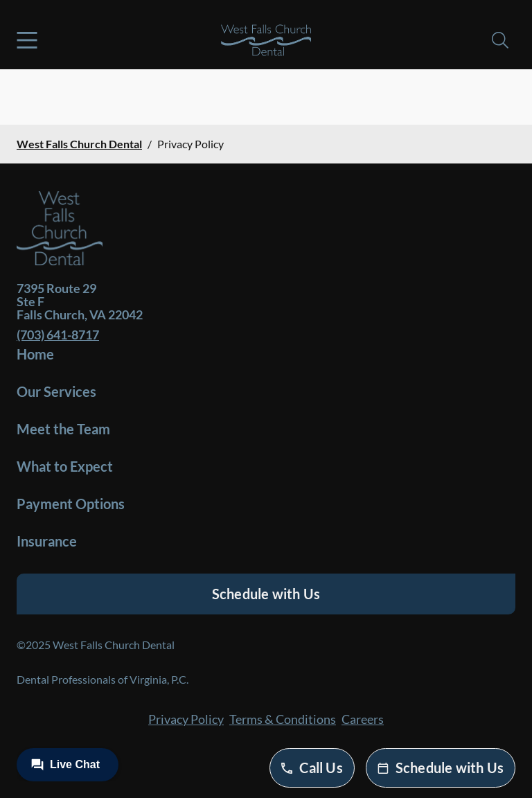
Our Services (56, 391)
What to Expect (65, 466)
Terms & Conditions (283, 719)
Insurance (47, 541)
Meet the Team (63, 429)
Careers (363, 719)
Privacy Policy (186, 719)
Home (35, 354)
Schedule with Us (266, 594)
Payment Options (71, 504)
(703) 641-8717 (58, 335)
